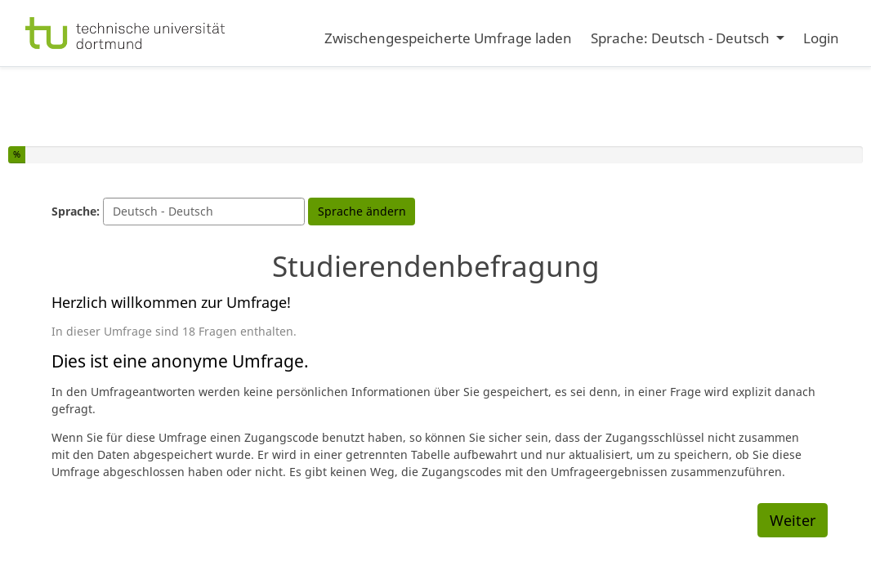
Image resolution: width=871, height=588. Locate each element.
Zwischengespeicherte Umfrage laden (448, 38)
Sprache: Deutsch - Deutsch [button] (682, 38)
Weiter (793, 520)
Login (821, 38)
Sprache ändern (362, 211)
